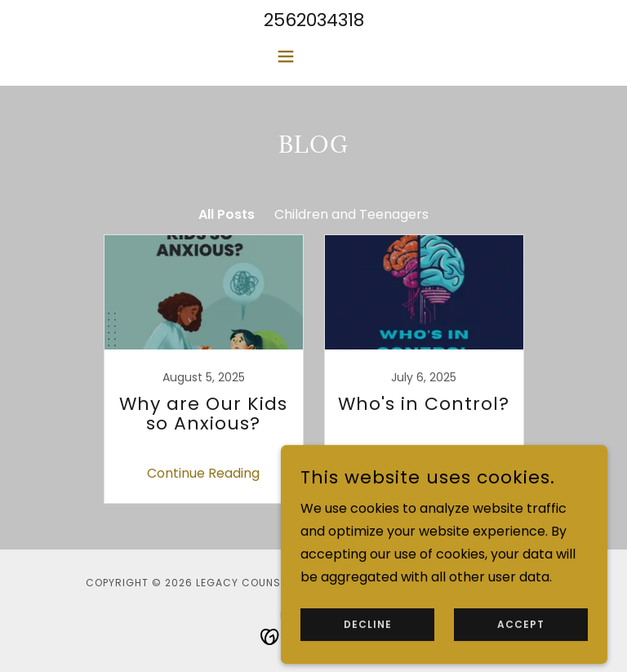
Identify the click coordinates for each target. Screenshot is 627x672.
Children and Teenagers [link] (351, 214)
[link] (203, 369)
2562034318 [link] (314, 20)
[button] (313, 56)
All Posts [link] (227, 214)
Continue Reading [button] (203, 473)
